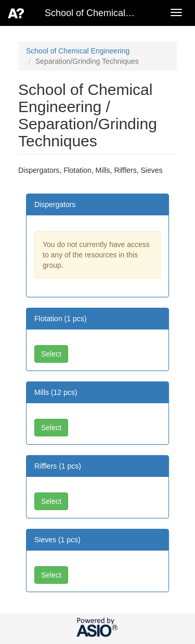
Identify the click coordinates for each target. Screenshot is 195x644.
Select (51, 354)
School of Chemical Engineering (78, 51)
